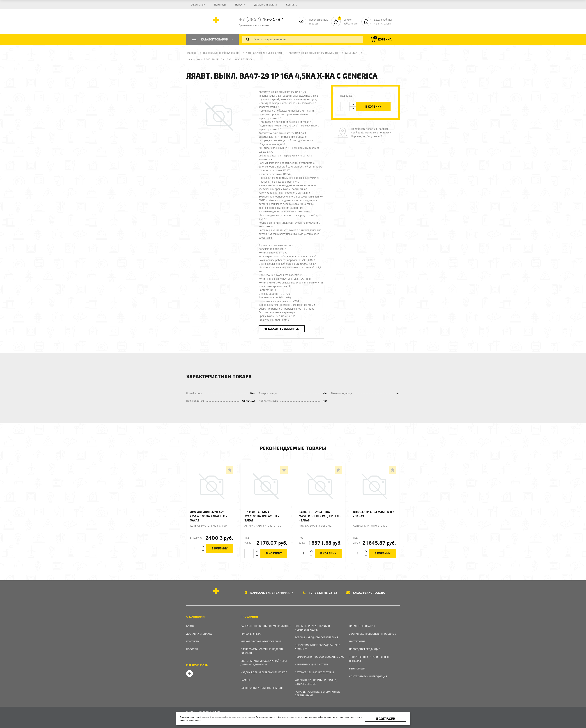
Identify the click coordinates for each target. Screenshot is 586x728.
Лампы (245, 680)
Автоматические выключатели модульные (313, 53)
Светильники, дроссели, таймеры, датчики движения (264, 663)
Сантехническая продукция (368, 676)
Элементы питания (362, 626)
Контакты (292, 5)
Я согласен (385, 719)
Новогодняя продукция (365, 649)
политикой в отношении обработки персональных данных (228, 717)
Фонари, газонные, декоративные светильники (318, 693)
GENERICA (351, 53)
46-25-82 (261, 19)
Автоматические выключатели (264, 53)
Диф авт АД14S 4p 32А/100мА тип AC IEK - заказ (262, 516)
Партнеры (220, 5)
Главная (192, 53)
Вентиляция (357, 668)
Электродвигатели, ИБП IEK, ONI (262, 688)
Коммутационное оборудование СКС (319, 657)
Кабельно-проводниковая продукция (266, 626)
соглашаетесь (292, 717)
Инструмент (357, 641)
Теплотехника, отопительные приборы (369, 659)
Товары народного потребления (316, 637)
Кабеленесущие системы (312, 664)
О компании (198, 5)
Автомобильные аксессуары (314, 672)
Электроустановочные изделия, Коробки (262, 651)
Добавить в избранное (282, 329)
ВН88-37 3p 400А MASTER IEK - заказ (374, 514)
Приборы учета (251, 634)
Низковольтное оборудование (221, 53)
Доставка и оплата (266, 5)
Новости (240, 5)
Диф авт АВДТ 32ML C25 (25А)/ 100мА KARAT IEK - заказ (208, 516)
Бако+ (190, 626)
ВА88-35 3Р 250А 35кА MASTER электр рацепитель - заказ (320, 516)
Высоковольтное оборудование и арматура (318, 647)
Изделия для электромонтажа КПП (264, 672)
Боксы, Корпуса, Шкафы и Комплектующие (312, 628)
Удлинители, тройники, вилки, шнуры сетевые (316, 682)
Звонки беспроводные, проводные (373, 634)
